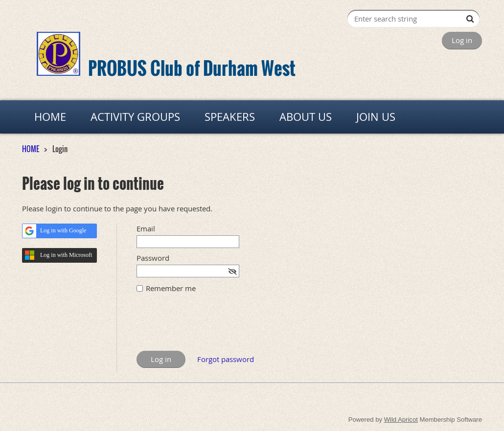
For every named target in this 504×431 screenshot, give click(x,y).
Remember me (171, 288)
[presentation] (211, 327)
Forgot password (226, 359)
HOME (31, 149)
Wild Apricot (401, 420)
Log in (462, 40)
